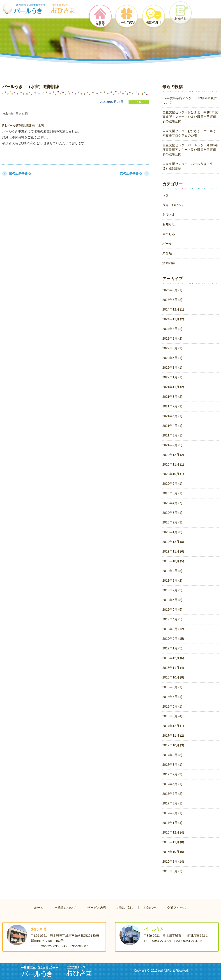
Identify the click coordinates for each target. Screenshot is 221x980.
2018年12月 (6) (173, 658)
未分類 (167, 253)
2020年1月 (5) (172, 532)
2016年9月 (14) (173, 861)
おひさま (169, 215)
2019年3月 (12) (173, 629)
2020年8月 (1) (172, 493)
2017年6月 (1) (172, 784)
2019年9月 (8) (172, 571)
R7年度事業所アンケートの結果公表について (190, 100)
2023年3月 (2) (172, 338)
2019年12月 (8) (173, 542)
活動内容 (169, 263)
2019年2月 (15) (173, 639)
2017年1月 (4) (172, 823)
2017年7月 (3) (172, 774)
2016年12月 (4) (173, 832)
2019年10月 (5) (173, 561)
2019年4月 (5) (172, 619)
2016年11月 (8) (173, 842)
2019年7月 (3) (172, 590)
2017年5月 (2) (172, 794)
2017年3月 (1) (172, 803)
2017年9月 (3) (172, 755)
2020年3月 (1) (172, 513)
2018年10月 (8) (173, 677)
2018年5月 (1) (172, 706)
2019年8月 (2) (172, 580)
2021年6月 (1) (172, 416)
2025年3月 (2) (172, 300)
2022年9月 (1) (172, 348)
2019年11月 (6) (173, 551)
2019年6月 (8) (172, 600)
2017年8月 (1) (172, 765)
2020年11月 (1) (173, 464)
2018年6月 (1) (172, 697)
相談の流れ (125, 908)
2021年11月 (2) (173, 387)
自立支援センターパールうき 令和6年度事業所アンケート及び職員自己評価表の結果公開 (190, 150)
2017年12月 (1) (173, 726)
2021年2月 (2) (172, 445)
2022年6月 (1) (172, 358)
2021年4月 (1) (172, 426)
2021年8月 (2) (172, 397)
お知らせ (169, 224)
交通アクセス (177, 908)
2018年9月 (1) (172, 687)
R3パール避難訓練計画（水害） (25, 126)
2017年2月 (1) (172, 813)
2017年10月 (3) (173, 745)
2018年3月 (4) (172, 716)
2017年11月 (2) (173, 736)
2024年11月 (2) (173, 319)
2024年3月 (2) (172, 329)
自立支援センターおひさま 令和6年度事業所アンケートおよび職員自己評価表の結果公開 (190, 117)
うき (139, 102)
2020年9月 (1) (172, 484)
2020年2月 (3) (172, 522)
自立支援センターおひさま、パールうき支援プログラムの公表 (189, 133)
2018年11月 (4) (173, 668)
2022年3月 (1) (172, 368)
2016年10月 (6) (173, 852)
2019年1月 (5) (172, 648)
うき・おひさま (173, 205)
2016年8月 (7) (172, 871)
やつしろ (169, 234)
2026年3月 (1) (172, 290)
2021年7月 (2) (172, 406)
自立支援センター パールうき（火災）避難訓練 (188, 166)
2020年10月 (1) (173, 474)
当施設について (65, 908)
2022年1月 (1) (172, 377)
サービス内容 (97, 908)
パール (167, 244)
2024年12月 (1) (173, 309)
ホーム (39, 908)
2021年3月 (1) (172, 435)
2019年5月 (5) (172, 610)
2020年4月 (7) (172, 503)
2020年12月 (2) (173, 455)
